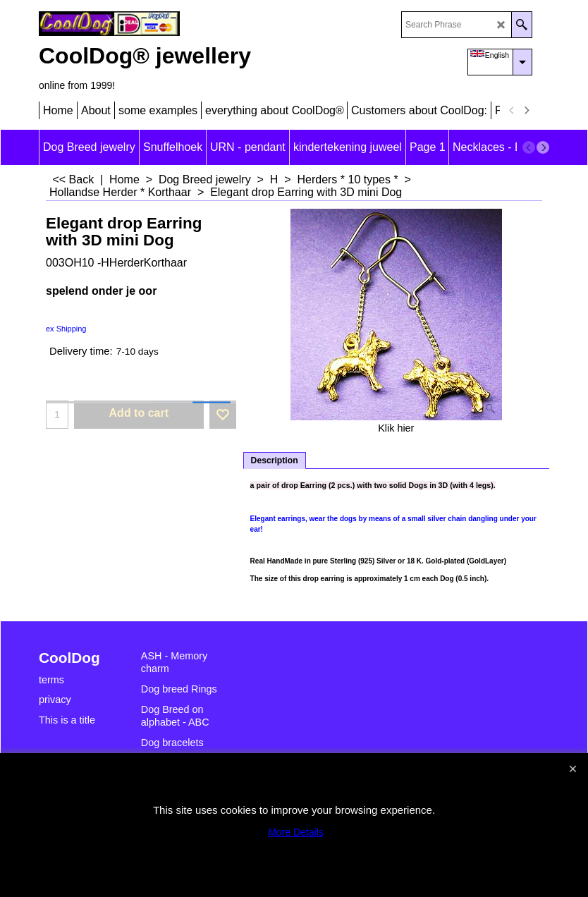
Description (275, 460)
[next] (526, 111)
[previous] (512, 111)
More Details (296, 832)
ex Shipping (66, 329)
